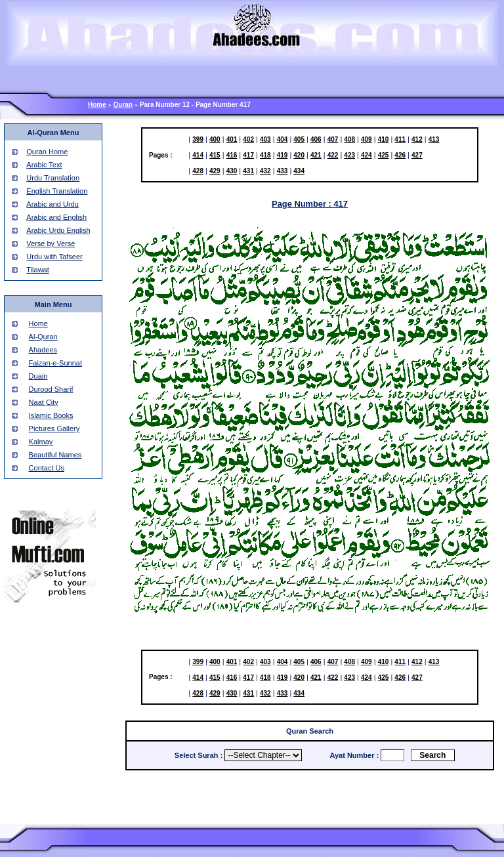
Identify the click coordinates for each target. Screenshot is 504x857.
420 (299, 155)
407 (333, 139)
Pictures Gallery (54, 428)
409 (367, 139)
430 (232, 171)
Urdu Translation (53, 178)
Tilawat (37, 270)
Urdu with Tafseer (54, 257)
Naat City (44, 402)
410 (384, 139)
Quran (123, 105)
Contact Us (47, 468)
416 (232, 155)
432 (265, 171)
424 (367, 155)
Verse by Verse (51, 243)
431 (248, 171)
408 (349, 139)
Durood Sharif (51, 389)
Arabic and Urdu (52, 204)
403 (265, 139)
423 (349, 155)
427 (417, 155)
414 (198, 155)
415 (215, 155)
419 (283, 155)
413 (434, 139)
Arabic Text (44, 165)
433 (283, 171)
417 (248, 155)
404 (283, 139)
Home (97, 105)
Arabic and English (56, 217)
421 (316, 155)
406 (316, 139)
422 (333, 155)
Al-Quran (43, 337)
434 (299, 171)
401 (232, 139)
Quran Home (47, 152)
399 (198, 139)
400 (215, 139)
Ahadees (43, 350)
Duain (38, 376)
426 (400, 155)
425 (384, 155)
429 (215, 171)
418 (265, 155)
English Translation (57, 191)
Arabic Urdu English (58, 230)
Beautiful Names (55, 455)
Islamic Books (51, 415)
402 (248, 139)
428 (198, 171)
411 (400, 139)
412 (417, 139)
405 (299, 139)
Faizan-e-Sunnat (55, 363)
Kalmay (41, 442)
